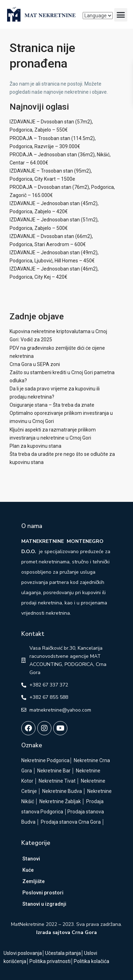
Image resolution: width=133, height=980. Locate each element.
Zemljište (34, 881)
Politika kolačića (92, 961)
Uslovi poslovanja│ (24, 953)
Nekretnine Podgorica (45, 760)
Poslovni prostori (43, 893)
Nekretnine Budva (62, 791)
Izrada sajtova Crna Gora (66, 932)
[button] (121, 15)
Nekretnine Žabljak (60, 801)
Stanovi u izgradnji (44, 904)
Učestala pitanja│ (65, 953)
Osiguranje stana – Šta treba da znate (52, 405)
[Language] (98, 16)
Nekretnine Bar (54, 771)
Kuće (28, 870)
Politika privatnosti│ (52, 961)
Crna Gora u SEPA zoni (35, 364)
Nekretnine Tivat (57, 781)
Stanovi (31, 859)
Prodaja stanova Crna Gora (71, 822)
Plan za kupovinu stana (35, 446)
